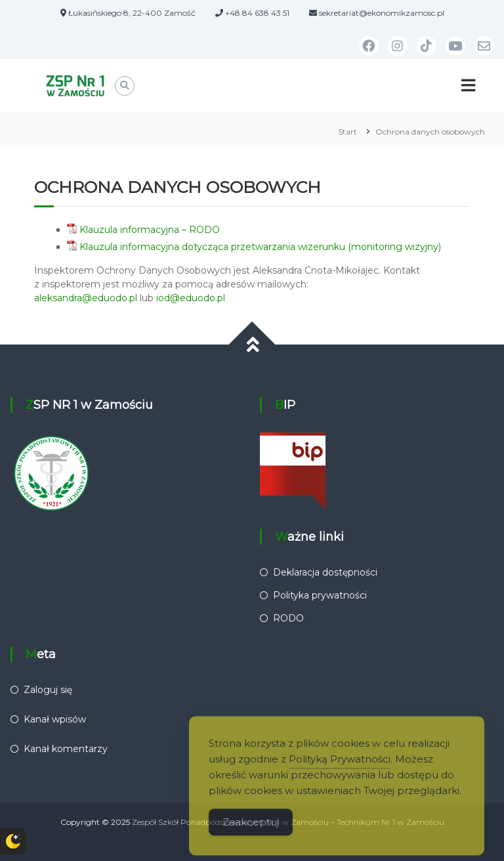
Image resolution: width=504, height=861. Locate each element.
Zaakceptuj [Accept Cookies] (251, 831)
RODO (288, 618)
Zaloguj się (48, 690)
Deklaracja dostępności (325, 572)
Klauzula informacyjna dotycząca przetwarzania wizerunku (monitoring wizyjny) (260, 247)
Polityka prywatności (320, 595)
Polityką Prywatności (340, 768)
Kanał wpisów (55, 719)
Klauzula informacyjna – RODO (150, 230)
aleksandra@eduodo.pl (86, 298)
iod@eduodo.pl (191, 298)
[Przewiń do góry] (252, 344)
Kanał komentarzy (66, 749)
